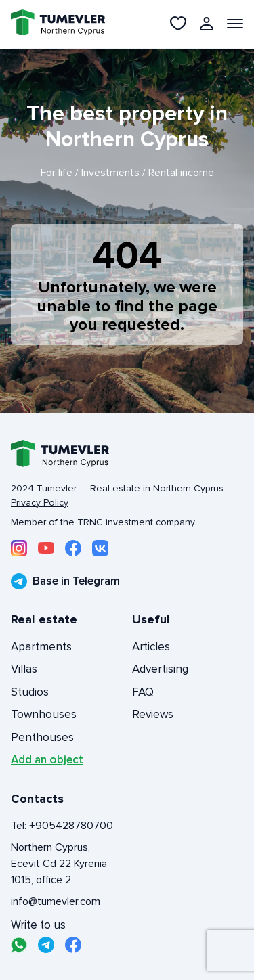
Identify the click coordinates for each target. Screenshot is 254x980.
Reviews (153, 714)
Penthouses (42, 737)
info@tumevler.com (56, 901)
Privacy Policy (40, 503)
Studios (30, 692)
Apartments (41, 647)
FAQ (143, 692)
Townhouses (44, 714)
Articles (151, 647)
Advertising (160, 669)
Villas (24, 669)
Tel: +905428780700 (62, 826)
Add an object (47, 760)
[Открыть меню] (235, 24)
